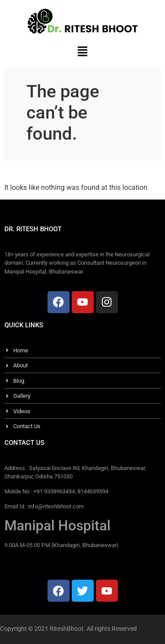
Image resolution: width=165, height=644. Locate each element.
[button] (82, 51)
